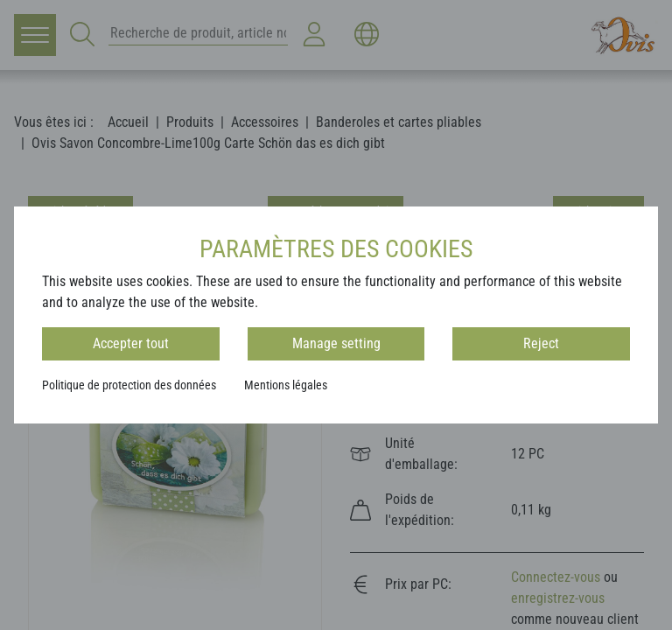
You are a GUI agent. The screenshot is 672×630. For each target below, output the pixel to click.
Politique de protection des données (129, 385)
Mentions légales (286, 385)
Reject (541, 343)
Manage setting (336, 343)
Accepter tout (131, 343)
